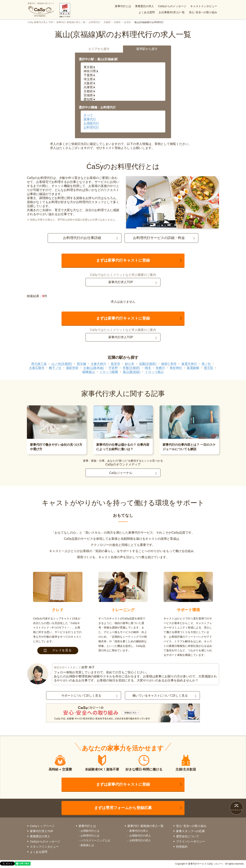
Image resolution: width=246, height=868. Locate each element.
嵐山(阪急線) (132, 372)
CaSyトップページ (42, 826)
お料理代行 (94, 22)
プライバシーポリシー (190, 841)
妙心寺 (130, 364)
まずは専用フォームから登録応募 (123, 808)
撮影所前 (72, 368)
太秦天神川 (98, 364)
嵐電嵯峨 (193, 368)
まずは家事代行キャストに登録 (123, 260)
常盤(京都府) (131, 368)
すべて (88, 115)
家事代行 (90, 119)
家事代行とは (123, 6)
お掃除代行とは (90, 831)
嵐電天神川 (189, 364)
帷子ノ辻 (55, 368)
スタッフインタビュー (44, 847)
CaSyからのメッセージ (172, 6)
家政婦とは (87, 845)
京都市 (117, 22)
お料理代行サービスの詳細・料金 (159, 238)
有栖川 (160, 368)
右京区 (127, 22)
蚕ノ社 (206, 364)
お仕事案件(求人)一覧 (172, 12)
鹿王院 (209, 368)
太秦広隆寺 (37, 368)
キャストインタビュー (204, 6)
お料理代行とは (90, 836)
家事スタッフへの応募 (190, 831)
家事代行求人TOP (121, 282)
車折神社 (176, 368)
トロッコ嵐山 (154, 372)
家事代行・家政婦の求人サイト (41, 10)
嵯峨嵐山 (89, 372)
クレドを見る (58, 650)
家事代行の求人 (139, 831)
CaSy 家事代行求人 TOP (40, 22)
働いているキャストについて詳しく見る (160, 696)
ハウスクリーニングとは (95, 840)
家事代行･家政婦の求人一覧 (71, 22)
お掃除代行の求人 (140, 836)
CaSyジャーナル (121, 473)
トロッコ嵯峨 (109, 372)
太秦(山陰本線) (93, 368)
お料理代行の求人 (140, 840)
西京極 (81, 364)
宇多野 (113, 368)
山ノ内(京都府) (62, 364)
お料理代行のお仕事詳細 (82, 238)
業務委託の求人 (145, 6)
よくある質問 (147, 12)
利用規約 (182, 847)
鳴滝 (148, 368)
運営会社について (188, 836)
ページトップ (236, 810)
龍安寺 (116, 364)
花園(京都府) (148, 364)
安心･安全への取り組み (203, 12)
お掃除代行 (91, 123)
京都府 (107, 22)
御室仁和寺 (169, 364)
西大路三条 (39, 364)
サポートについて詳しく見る (81, 696)
